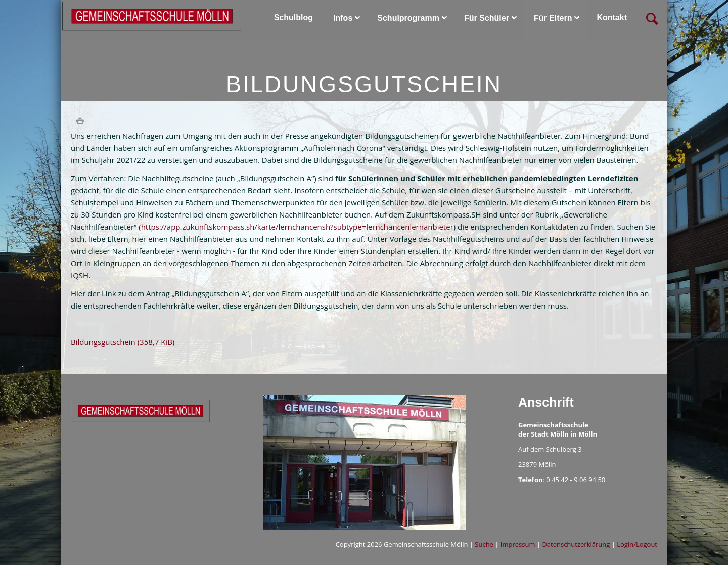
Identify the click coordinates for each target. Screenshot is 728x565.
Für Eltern (553, 18)
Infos (343, 18)
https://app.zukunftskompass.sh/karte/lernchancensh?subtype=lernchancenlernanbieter (297, 227)
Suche (484, 544)
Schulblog (293, 17)
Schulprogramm (408, 18)
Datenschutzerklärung (576, 544)
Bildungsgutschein (123, 342)
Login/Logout (637, 544)
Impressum (518, 544)
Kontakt (612, 17)
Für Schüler (487, 18)
